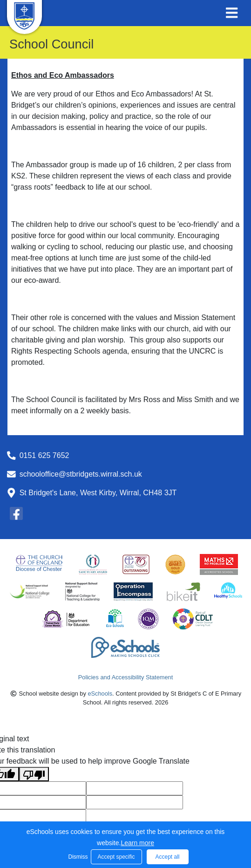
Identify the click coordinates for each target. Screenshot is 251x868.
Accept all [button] (167, 857)
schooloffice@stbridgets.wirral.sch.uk (81, 474)
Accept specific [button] (116, 857)
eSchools (100, 694)
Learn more (137, 843)
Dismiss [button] (77, 857)
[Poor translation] (34, 774)
